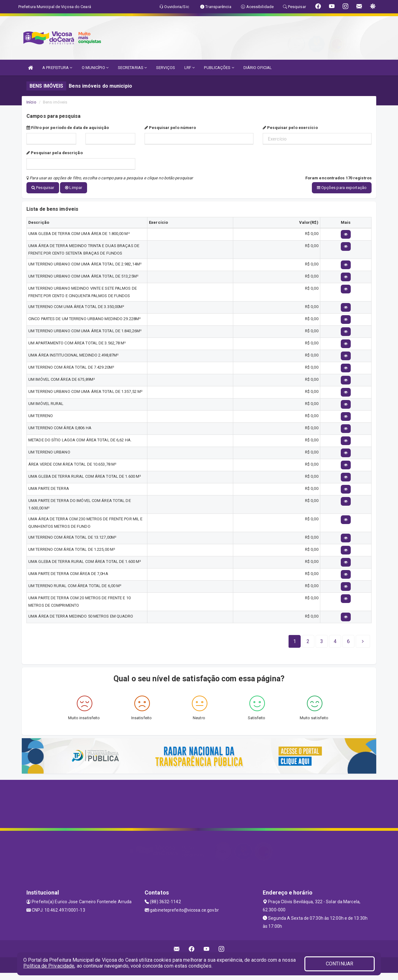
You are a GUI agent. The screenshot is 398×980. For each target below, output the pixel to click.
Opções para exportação (342, 188)
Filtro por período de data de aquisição (68, 128)
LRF (190, 68)
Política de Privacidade (49, 966)
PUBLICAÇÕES (219, 68)
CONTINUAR (340, 964)
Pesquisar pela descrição (55, 153)
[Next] (348, 641)
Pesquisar (43, 188)
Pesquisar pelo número (170, 128)
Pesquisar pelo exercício (290, 128)
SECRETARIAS (132, 68)
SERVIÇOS (166, 68)
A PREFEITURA (57, 68)
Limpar (74, 188)
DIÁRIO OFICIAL (258, 68)
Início (31, 102)
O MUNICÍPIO (95, 68)
